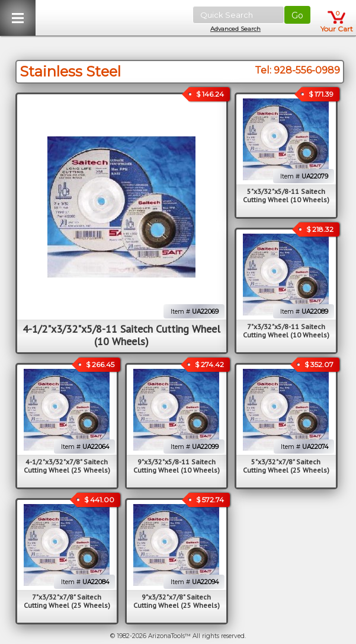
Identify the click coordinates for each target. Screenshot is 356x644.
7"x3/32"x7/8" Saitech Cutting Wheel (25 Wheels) (67, 601)
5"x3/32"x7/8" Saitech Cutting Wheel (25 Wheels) (286, 466)
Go (297, 15)
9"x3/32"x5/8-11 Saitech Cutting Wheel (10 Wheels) (177, 466)
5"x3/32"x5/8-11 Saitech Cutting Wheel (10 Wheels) (286, 195)
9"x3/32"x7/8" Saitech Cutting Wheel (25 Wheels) (177, 601)
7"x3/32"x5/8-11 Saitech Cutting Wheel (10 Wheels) (286, 331)
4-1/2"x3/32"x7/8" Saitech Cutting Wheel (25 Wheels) (67, 466)
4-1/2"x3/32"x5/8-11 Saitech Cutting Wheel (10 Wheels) (121, 335)
